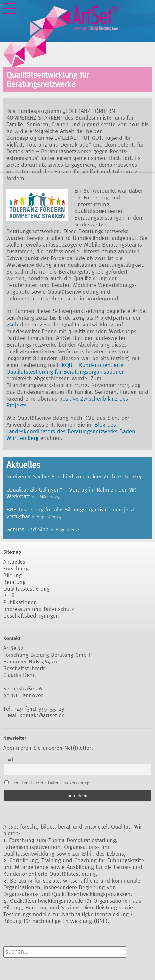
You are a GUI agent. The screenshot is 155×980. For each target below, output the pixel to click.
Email (8, 759)
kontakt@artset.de (42, 715)
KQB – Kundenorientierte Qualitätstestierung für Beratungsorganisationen (66, 368)
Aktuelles (14, 562)
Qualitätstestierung (26, 589)
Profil (9, 595)
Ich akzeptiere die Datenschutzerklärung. (52, 783)
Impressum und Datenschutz (39, 609)
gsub (13, 324)
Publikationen (20, 602)
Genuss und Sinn (28, 529)
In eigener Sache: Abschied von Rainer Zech (61, 476)
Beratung (14, 582)
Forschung (16, 568)
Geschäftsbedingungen (31, 616)
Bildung (12, 575)
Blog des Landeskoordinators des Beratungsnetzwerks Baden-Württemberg (72, 431)
